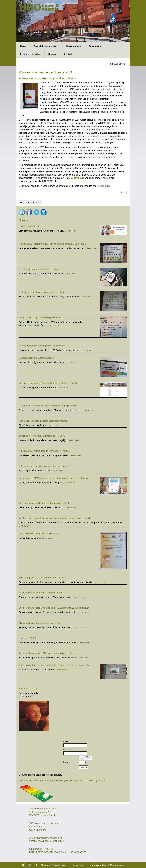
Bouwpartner (96, 46)
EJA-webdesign (116, 865)
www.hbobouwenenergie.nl (51, 841)
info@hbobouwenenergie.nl (49, 838)
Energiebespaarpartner (46, 46)
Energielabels (74, 46)
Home (23, 46)
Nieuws (52, 54)
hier (107, 186)
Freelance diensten (30, 54)
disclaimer (78, 865)
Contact (68, 54)
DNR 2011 (27, 865)
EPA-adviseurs (76, 178)
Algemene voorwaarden (53, 865)
